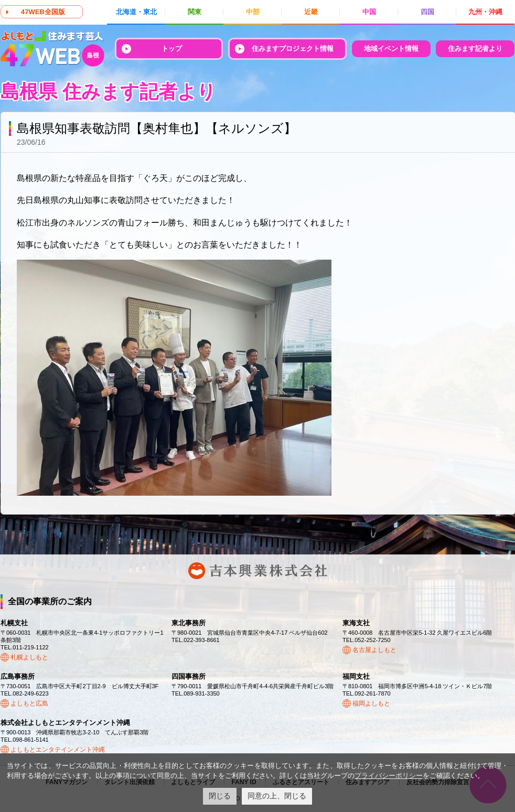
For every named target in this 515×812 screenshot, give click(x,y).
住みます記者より (475, 49)
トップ (172, 49)
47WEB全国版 (43, 12)
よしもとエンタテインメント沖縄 (58, 750)
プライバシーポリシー (389, 776)
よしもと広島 (29, 703)
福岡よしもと (371, 703)
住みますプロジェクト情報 (293, 49)
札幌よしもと (29, 657)
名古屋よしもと (374, 650)
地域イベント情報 (391, 49)
